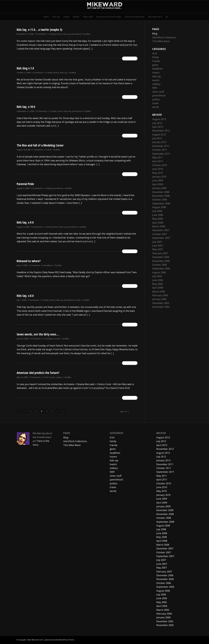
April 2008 (158, 223)
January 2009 (159, 188)
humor (59, 34)
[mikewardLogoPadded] (105, 7)
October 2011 (160, 150)
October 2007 (160, 234)
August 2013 (159, 119)
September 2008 (161, 203)
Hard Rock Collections (164, 37)
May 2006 (157, 284)
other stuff (158, 92)
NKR (155, 88)
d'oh (49, 150)
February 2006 (160, 295)
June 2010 (158, 169)
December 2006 (161, 257)
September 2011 (161, 154)
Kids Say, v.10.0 (26, 107)
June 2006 (158, 280)
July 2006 (157, 276)
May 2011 (157, 157)
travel (155, 103)
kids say (67, 34)
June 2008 (158, 215)
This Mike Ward (161, 41)
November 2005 (161, 307)
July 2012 (157, 138)
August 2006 (159, 272)
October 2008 (160, 200)
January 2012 (159, 142)
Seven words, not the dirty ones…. (38, 334)
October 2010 (160, 165)
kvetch (156, 80)
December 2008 (161, 192)
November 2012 (161, 131)
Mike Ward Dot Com (35, 640)
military (156, 84)
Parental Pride (25, 184)
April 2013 (158, 127)
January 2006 (159, 299)
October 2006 (160, 265)
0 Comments (41, 34)
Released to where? (29, 261)
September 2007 (161, 238)
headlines (49, 265)
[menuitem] (46, 17)
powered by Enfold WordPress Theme (59, 640)
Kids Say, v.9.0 (25, 222)
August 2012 (159, 135)
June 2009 (158, 180)
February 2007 (160, 253)
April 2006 (158, 288)
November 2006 (161, 261)
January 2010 (159, 177)
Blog (155, 34)
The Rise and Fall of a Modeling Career (40, 145)
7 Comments (38, 150)
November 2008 (161, 196)
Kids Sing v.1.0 (25, 68)
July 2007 (157, 242)
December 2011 (161, 146)
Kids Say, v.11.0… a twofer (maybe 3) (39, 30)
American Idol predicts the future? (38, 373)
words (78, 300)
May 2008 (157, 219)
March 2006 (159, 292)
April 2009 (158, 184)
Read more (130, 58)
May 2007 (157, 249)
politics (59, 377)
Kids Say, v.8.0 (25, 296)
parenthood (76, 34)
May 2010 (157, 173)
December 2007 (161, 230)
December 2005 (161, 303)
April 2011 (158, 161)
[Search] (166, 17)
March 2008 (159, 226)
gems (155, 65)
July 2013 (157, 123)
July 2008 (157, 211)
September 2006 (161, 269)
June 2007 (158, 246)
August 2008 (159, 207)
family (53, 34)
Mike (88, 34)
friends (156, 61)
